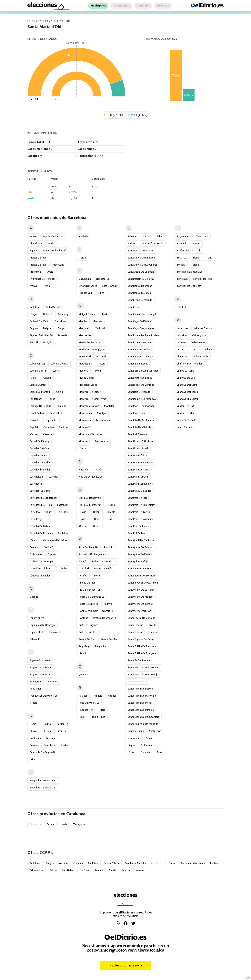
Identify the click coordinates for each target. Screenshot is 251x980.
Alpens (34, 251)
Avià (47, 286)
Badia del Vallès (54, 307)
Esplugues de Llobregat (43, 625)
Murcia (126, 870)
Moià (98, 371)
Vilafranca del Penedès (190, 364)
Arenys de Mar (38, 258)
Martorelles (85, 335)
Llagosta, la (103, 279)
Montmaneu (103, 420)
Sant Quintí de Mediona (141, 540)
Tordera (181, 265)
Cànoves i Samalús (40, 576)
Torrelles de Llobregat (189, 286)
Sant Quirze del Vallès (140, 554)
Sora (132, 752)
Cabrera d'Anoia (60, 364)
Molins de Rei (86, 378)
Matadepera (85, 364)
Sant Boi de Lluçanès (139, 293)
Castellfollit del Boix (41, 505)
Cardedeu (49, 427)
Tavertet (196, 243)
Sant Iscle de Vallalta (139, 392)
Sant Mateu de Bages (140, 491)
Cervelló (34, 547)
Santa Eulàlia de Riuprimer (142, 646)
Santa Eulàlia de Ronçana (142, 653)
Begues (34, 328)
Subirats (146, 752)
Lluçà (101, 293)
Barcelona (60, 321)
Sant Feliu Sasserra (138, 364)
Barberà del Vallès (40, 321)
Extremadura (37, 870)
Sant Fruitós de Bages (140, 378)
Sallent (132, 243)
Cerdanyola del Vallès (55, 540)
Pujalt (83, 653)
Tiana (196, 258)
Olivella (111, 505)
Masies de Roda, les (90, 342)
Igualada (83, 236)
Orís (110, 519)
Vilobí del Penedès (187, 420)
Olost (83, 512)
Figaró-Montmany (40, 660)
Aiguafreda (36, 243)
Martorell (100, 328)
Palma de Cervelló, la (104, 561)
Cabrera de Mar (38, 371)
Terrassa (181, 258)
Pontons (83, 618)
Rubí (83, 717)
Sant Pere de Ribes (138, 498)
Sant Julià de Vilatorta (140, 427)
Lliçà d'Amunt (110, 286)
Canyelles (35, 420)
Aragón (50, 863)
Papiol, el (84, 569)
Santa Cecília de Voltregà (141, 618)
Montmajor (85, 420)
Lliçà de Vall (85, 293)
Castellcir (54, 477)
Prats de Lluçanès (88, 625)
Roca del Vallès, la (89, 703)
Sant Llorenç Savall (138, 448)
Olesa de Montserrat (90, 505)
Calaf (34, 378)
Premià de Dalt (87, 639)
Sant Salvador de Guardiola (143, 583)
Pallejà (83, 561)
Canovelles (56, 413)
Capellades (51, 420)
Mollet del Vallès (88, 385)
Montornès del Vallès (90, 434)
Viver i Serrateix (185, 427)
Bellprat (47, 328)
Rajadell (83, 696)
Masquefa (102, 357)
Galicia (53, 870)
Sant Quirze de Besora (140, 547)
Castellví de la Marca (41, 526)
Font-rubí (35, 689)
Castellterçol (36, 519)
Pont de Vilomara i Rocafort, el (96, 611)
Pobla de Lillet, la (88, 604)
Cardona (64, 427)
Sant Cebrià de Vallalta (140, 300)
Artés (50, 272)
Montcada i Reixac (89, 406)
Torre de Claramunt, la (189, 272)
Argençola (35, 272)
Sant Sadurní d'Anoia (139, 569)
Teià (199, 251)
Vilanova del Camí (187, 385)
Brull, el (47, 342)
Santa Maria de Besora (140, 689)
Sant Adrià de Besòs (152, 243)
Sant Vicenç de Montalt (141, 597)
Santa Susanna (136, 731)
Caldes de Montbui (40, 392)
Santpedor (155, 731)
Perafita (83, 576)
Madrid (99, 870)
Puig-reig (84, 646)
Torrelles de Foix (202, 279)
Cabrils (56, 371)
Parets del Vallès (103, 569)
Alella (51, 243)
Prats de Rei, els (88, 632)
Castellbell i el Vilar (40, 470)
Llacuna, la (85, 279)
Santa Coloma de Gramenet (143, 632)
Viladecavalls (201, 357)
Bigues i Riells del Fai (41, 335)
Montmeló (84, 427)
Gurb (34, 759)
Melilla (113, 870)
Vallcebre (182, 335)
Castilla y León (112, 863)
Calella (60, 392)
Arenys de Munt (38, 265)
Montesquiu (85, 413)
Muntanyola (102, 441)
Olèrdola (110, 512)
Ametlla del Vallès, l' (55, 251)
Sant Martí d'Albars (138, 455)
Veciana (181, 349)
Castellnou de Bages (41, 512)
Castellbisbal (36, 477)
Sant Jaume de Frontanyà (142, 399)
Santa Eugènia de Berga (141, 639)
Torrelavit (182, 279)
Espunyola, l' (37, 632)
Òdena (83, 526)
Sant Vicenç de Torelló (140, 604)
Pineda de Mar (87, 583)
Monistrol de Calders (90, 392)
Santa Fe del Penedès (140, 660)
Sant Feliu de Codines (140, 349)
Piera (97, 576)
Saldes (160, 236)
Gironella (62, 731)
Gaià (34, 724)
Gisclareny (35, 738)
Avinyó (34, 286)
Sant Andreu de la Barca (141, 258)
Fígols (34, 703)
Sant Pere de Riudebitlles (141, 505)
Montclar (109, 406)
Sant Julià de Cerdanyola (141, 420)
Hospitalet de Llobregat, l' (44, 780)
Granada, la (53, 738)
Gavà (34, 731)
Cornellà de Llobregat (41, 569)
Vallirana (181, 342)
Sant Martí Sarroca (138, 477)
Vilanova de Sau (186, 378)
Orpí (96, 519)
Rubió (102, 710)
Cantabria (93, 863)
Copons (52, 554)
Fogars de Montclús (41, 674)
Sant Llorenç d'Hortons (140, 441)
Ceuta (172, 863)
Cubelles (63, 569)
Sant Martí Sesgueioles (140, 484)
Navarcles (84, 470)
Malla (105, 314)
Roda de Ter (86, 710)
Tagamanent (184, 236)
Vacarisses (182, 328)
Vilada (209, 349)
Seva (149, 738)
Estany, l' (35, 639)
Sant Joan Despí (136, 413)
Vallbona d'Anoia (203, 328)
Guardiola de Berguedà (42, 752)
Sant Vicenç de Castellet (141, 590)
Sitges (132, 745)
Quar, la (83, 674)
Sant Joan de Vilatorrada (141, 406)
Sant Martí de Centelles (140, 463)
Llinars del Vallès (88, 286)
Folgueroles (36, 682)
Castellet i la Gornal (40, 491)
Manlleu (83, 321)
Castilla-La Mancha (135, 863)
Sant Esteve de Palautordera (143, 335)
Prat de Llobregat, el (105, 618)
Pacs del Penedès (89, 547)
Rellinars (97, 696)
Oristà (83, 519)
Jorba (83, 258)
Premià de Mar (109, 639)
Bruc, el (34, 342)
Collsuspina (36, 554)
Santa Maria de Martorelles (143, 696)
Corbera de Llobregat (41, 561)
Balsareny (63, 314)
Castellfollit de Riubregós (44, 498)
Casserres (48, 434)
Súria (159, 752)
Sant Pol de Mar (137, 533)
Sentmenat (134, 738)
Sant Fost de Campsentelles (143, 371)
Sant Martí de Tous (138, 470)
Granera (34, 745)
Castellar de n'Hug (40, 448)
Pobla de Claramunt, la (91, 597)
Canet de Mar (37, 413)
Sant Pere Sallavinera (139, 526)
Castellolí (63, 512)
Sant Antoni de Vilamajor (141, 272)
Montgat (102, 413)
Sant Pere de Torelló (139, 512)
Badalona (35, 307)
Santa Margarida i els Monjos (144, 674)
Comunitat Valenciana (193, 863)
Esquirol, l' (55, 632)
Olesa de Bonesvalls (90, 498)
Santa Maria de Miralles (141, 710)
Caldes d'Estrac (38, 385)
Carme (34, 434)
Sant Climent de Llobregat (142, 314)
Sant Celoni (134, 307)
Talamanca (202, 236)
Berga (61, 328)
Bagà (34, 314)
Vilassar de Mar (185, 413)
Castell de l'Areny (40, 441)
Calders (47, 378)
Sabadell (132, 236)
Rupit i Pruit (98, 717)
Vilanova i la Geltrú (187, 399)
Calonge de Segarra (40, 406)
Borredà (63, 335)
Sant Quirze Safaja (138, 561)
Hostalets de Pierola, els (43, 788)
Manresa (98, 321)
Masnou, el (85, 357)
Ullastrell (181, 307)
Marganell (84, 328)
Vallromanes (198, 342)
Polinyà (108, 604)
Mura (83, 448)
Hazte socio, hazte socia (126, 965)
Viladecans (183, 357)
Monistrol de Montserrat (92, 399)
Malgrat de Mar (87, 314)
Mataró (101, 364)
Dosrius (34, 597)
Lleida (64, 824)
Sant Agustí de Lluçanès (141, 251)
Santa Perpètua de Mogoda (143, 724)
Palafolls (109, 547)
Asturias (64, 863)
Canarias (78, 863)
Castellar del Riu (39, 455)
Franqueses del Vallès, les (44, 696)
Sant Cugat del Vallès (139, 321)
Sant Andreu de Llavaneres (142, 265)
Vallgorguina (199, 335)
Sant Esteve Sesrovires (140, 342)
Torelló (195, 265)
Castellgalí (63, 505)
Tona (209, 258)
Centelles (63, 533)
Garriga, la (62, 724)
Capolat (34, 427)
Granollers (49, 745)
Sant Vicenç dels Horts (140, 611)
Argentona (58, 265)
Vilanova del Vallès (187, 392)
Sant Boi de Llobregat (140, 286)
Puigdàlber (101, 646)
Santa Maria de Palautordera (144, 717)
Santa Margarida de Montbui (143, 667)
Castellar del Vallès (40, 463)
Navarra (140, 870)
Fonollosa (54, 682)
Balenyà (48, 314)
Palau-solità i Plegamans (93, 554)
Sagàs (146, 236)
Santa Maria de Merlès (140, 703)
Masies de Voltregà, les (92, 349)
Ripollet (112, 696)
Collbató (49, 547)
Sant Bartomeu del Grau (141, 279)
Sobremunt (147, 745)
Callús (52, 399)
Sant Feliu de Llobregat (140, 357)
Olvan (96, 512)
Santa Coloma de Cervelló (142, 625)
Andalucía (35, 863)
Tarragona (79, 824)
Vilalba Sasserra (185, 371)
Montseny (84, 441)
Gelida (47, 731)
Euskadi (214, 863)
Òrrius (96, 526)
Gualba (64, 745)
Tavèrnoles (183, 251)
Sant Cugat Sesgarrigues (141, 328)
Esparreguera (37, 618)
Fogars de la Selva (40, 667)
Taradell (181, 243)
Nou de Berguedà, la (90, 477)
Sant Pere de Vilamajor (140, 519)
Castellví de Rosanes (41, 533)
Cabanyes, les (37, 364)
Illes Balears (69, 870)
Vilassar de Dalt (185, 406)
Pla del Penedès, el (89, 590)
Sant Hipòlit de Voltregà (141, 385)
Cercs (34, 540)
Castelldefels (37, 484)
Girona (50, 824)
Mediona (84, 371)
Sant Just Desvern (137, 434)
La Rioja (85, 870)
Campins (61, 406)
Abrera (34, 236)
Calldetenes (36, 399)
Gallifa (47, 724)
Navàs (99, 470)
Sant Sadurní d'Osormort (141, 576)
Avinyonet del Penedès (43, 279)
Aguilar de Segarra (53, 236)
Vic (195, 349)
